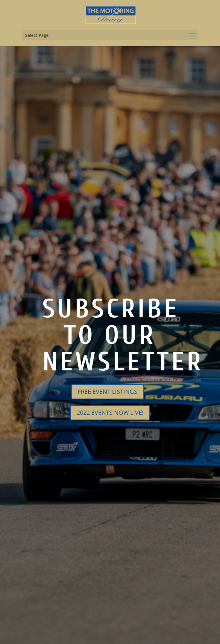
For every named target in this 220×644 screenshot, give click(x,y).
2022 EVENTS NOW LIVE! (110, 413)
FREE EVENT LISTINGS (108, 392)
